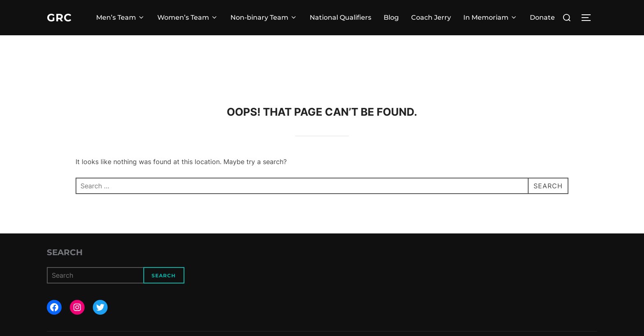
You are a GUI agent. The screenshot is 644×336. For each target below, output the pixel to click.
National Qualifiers (340, 17)
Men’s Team (121, 17)
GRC (59, 18)
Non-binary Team (264, 17)
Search (65, 252)
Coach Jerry (431, 17)
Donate (542, 17)
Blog (391, 17)
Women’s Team (188, 17)
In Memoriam (490, 17)
